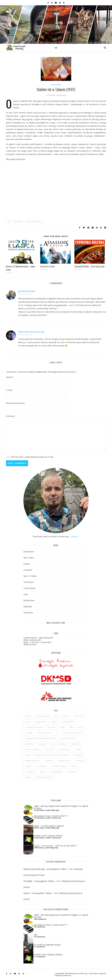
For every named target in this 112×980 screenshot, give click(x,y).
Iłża (36, 935)
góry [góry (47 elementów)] (81, 727)
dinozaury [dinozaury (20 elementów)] (41, 722)
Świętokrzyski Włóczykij (31, 332)
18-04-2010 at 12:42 (25, 335)
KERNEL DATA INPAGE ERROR (48, 836)
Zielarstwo (28, 612)
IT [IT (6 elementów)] (57, 733)
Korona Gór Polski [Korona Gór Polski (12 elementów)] (73, 733)
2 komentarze (61, 95)
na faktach (18, 222)
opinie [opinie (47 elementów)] (79, 750)
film (9, 222)
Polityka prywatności (63, 975)
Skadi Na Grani (30, 644)
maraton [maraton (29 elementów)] (76, 744)
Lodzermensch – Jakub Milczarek (38, 638)
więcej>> (75, 536)
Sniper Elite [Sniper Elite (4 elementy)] (64, 761)
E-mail (10, 390)
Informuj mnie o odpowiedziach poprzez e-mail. (30, 457)
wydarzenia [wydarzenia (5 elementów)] (57, 772)
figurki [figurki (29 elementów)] (52, 727)
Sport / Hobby (30, 576)
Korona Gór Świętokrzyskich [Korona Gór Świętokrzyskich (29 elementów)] (41, 738)
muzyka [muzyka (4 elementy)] (50, 750)
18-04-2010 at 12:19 (25, 294)
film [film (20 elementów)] (63, 727)
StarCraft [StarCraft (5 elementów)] (42, 766)
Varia (26, 594)
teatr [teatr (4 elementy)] (74, 766)
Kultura (56, 85)
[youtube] (56, 3)
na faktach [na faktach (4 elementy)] (65, 750)
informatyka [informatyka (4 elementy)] (44, 733)
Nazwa (10, 377)
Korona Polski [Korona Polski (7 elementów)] (69, 738)
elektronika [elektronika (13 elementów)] (69, 722)
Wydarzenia (29, 600)
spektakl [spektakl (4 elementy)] (80, 761)
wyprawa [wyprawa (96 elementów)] (72, 772)
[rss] (64, 3)
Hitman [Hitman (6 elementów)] (29, 733)
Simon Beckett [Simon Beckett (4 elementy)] (33, 761)
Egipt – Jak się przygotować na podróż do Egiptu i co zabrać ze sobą (61, 807)
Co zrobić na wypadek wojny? (47, 945)
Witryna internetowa (15, 403)
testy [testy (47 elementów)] (43, 772)
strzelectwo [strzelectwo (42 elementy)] (59, 766)
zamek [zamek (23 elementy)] (28, 777)
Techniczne (29, 582)
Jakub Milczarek (27, 291)
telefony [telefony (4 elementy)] (30, 772)
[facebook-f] (48, 3)
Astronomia (29, 552)
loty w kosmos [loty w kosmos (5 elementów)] (59, 744)
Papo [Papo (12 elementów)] (28, 755)
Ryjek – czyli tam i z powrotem (37, 642)
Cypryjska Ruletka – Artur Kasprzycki (89, 266)
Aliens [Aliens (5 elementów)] (29, 716)
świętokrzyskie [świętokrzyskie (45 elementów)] (45, 777)
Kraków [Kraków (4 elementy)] (29, 744)
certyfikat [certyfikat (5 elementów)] (79, 716)
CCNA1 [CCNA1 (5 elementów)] (66, 716)
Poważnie (28, 570)
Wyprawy (28, 606)
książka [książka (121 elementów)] (42, 744)
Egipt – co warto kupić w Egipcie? (49, 826)
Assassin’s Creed (47, 266)
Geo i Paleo (29, 558)
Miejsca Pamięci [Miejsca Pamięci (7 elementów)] (33, 750)
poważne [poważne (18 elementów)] (78, 755)
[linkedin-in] (60, 3)
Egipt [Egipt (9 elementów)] (55, 722)
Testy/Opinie (29, 588)
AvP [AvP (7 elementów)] (56, 716)
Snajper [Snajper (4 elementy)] (49, 761)
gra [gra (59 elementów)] (71, 727)
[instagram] (52, 3)
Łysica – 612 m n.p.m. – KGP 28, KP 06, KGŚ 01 (55, 846)
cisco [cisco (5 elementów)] (28, 722)
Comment (10, 416)
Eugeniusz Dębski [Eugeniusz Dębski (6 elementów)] (34, 727)
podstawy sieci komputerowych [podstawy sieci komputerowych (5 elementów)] (52, 755)
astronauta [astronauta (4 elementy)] (43, 716)
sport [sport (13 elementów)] (28, 766)
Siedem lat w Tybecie (34, 222)
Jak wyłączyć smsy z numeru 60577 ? (51, 816)
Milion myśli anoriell (32, 640)
